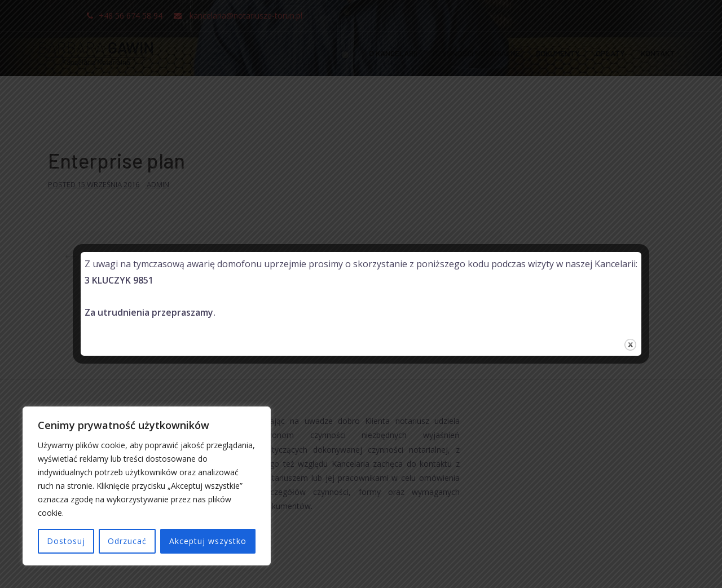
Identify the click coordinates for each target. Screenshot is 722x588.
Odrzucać (127, 541)
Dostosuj (66, 541)
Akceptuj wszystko (208, 541)
